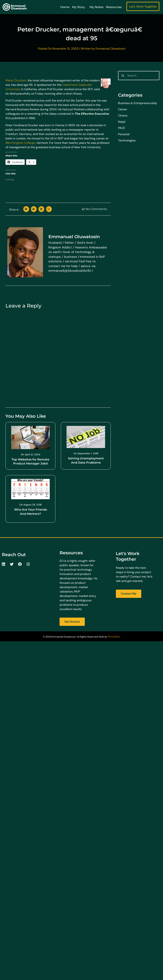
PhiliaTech (114, 637)
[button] (26, 209)
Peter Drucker (16, 80)
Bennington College (20, 143)
